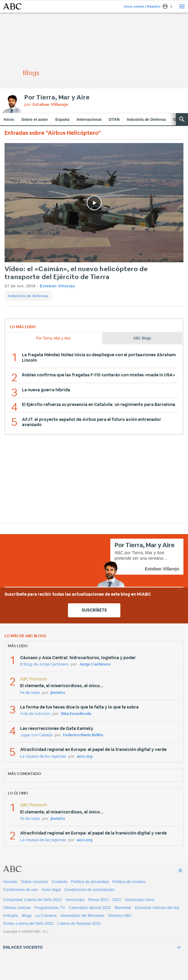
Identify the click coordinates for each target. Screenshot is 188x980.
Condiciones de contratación (89, 890)
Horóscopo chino (140, 900)
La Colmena (46, 915)
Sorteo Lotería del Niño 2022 (28, 923)
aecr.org (85, 757)
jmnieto (58, 693)
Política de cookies (129, 882)
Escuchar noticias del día (157, 908)
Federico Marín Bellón (83, 735)
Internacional (89, 119)
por (46, 105)
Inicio (9, 119)
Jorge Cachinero (95, 664)
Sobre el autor (35, 119)
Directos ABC (120, 915)
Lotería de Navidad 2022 (79, 923)
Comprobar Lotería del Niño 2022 (32, 900)
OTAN (114, 119)
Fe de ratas (30, 693)
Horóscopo (75, 900)
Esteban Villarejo (58, 286)
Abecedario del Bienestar (82, 915)
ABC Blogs (142, 338)
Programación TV (50, 908)
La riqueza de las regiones (43, 757)
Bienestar (123, 908)
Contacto (59, 882)
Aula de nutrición (35, 714)
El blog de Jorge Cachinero (44, 664)
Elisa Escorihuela (76, 714)
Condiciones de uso (20, 890)
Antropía (11, 915)
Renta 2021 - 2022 (105, 900)
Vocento (10, 882)
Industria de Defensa (146, 119)
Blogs (27, 915)
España (62, 119)
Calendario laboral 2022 (90, 908)
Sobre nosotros (34, 882)
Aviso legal (51, 890)
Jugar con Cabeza (36, 735)
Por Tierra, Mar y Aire (57, 98)
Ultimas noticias (17, 908)
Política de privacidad (90, 882)
